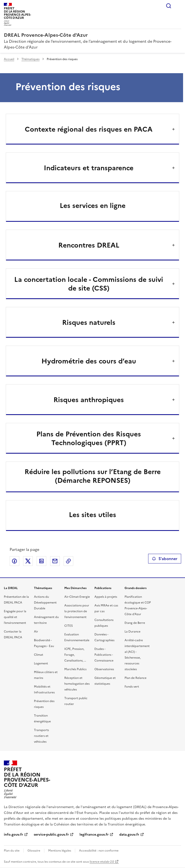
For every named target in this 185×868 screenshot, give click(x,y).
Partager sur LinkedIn (41, 561)
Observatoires (104, 669)
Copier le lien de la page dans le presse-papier (68, 561)
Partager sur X (28, 561)
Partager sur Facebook (14, 561)
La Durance (132, 632)
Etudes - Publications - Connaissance (104, 655)
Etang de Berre (135, 623)
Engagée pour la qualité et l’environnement (15, 617)
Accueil (9, 59)
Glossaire (34, 851)
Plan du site (12, 851)
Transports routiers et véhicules (41, 736)
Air (36, 632)
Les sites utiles (92, 515)
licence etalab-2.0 (102, 862)
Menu (178, 6)
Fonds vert (132, 687)
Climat (39, 655)
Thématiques (30, 59)
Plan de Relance (135, 678)
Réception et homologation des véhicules (77, 684)
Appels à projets (106, 597)
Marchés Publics (75, 669)
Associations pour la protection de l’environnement (77, 611)
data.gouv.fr (129, 835)
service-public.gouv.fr (51, 835)
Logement (41, 663)
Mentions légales (60, 851)
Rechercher (169, 6)
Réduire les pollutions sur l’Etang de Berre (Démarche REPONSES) (93, 476)
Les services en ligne (93, 206)
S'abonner (165, 559)
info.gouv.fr (13, 835)
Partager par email (55, 561)
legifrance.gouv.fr (94, 835)
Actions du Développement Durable (45, 603)
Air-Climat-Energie (77, 597)
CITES (69, 626)
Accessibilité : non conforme (99, 851)
